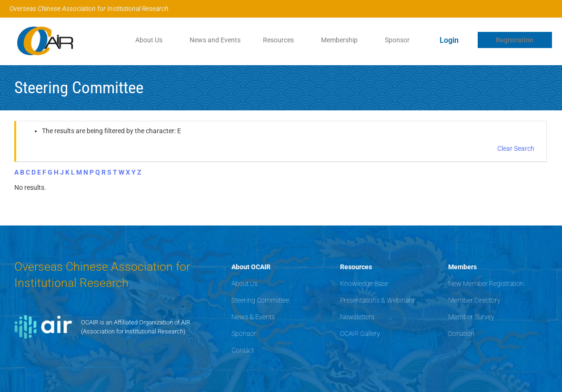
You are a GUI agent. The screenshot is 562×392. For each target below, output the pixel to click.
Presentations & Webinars (377, 300)
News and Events (214, 40)
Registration (515, 40)
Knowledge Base (364, 284)
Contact (243, 350)
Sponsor (397, 40)
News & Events (253, 317)
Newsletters (357, 317)
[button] (149, 40)
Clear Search (516, 148)
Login (449, 40)
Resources (277, 40)
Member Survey (471, 317)
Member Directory (474, 300)
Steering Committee (260, 300)
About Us (147, 40)
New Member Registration (486, 284)
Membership (339, 40)
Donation (461, 333)
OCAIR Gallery (360, 333)
